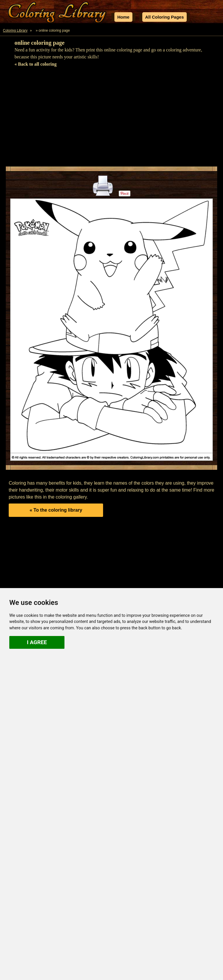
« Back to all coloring (36, 64)
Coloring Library (15, 31)
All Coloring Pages (164, 17)
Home (123, 17)
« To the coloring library (56, 510)
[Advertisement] (111, 119)
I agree (37, 642)
